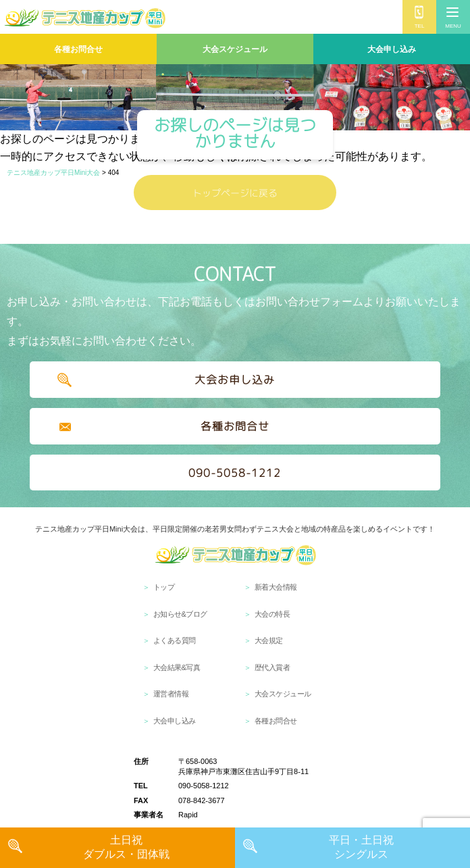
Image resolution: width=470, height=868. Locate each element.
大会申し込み (392, 49)
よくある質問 (175, 640)
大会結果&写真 (177, 667)
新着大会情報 (276, 587)
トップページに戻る (235, 193)
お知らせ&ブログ (180, 614)
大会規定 (269, 640)
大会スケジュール (235, 49)
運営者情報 (171, 694)
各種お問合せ (78, 49)
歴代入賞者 (272, 667)
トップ (164, 587)
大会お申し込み (235, 380)
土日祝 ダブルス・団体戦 (126, 847)
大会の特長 (272, 614)
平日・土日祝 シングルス (361, 847)
